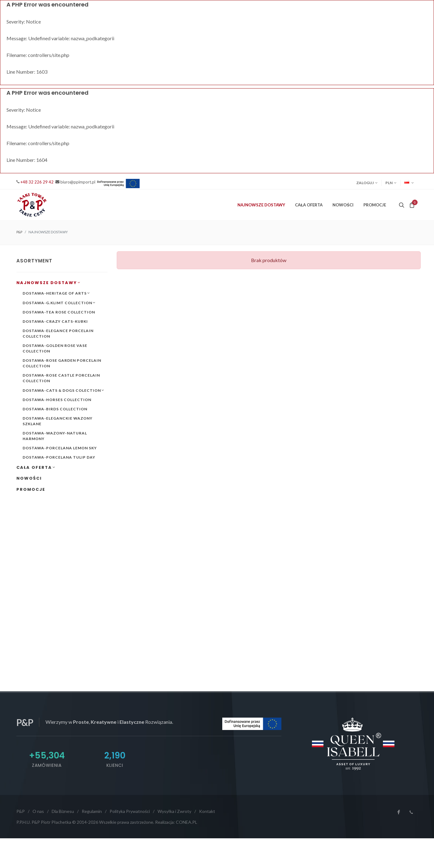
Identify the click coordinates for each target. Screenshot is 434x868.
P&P (19, 232)
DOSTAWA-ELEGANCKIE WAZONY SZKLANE (58, 421)
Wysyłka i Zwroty (174, 811)
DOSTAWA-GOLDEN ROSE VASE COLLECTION (55, 348)
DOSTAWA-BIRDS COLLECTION (55, 409)
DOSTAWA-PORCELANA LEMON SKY (60, 448)
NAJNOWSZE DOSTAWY (49, 283)
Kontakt (207, 811)
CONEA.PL (187, 822)
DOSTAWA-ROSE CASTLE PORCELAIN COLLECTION (61, 378)
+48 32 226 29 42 (37, 182)
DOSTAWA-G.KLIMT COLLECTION (59, 303)
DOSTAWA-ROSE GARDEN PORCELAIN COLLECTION (62, 363)
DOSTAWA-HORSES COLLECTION (57, 400)
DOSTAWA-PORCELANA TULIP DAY (59, 457)
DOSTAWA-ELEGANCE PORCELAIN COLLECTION (58, 333)
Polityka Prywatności (130, 811)
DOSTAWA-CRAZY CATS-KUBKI (55, 321)
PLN (391, 183)
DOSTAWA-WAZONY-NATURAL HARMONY (55, 436)
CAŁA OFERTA (36, 467)
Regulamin (92, 811)
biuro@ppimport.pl (78, 182)
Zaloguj (367, 183)
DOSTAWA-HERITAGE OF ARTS (56, 293)
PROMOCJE (375, 205)
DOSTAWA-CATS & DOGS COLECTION (63, 390)
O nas (38, 811)
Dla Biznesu (63, 811)
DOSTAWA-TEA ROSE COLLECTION (59, 312)
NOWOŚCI (343, 205)
